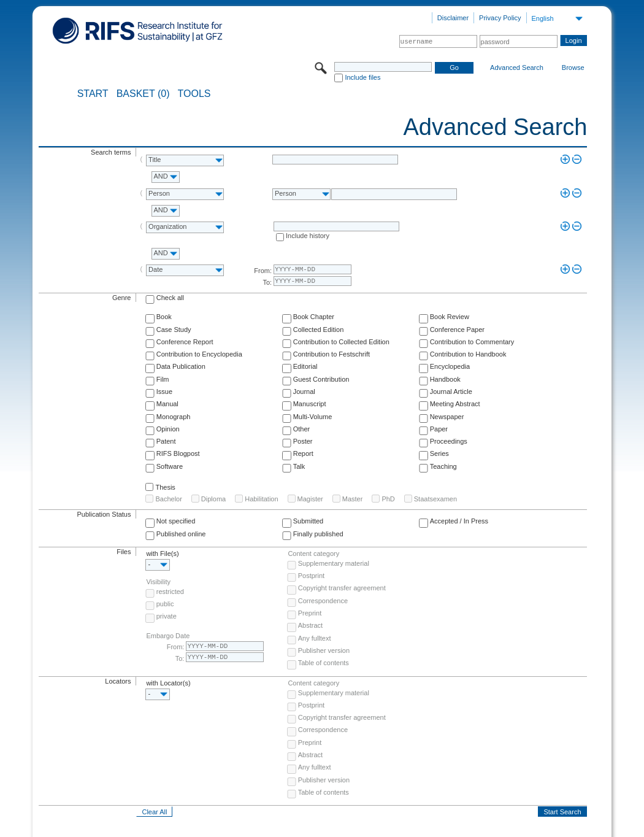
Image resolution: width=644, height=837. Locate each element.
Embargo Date (168, 636)
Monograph (174, 417)
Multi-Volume (313, 417)
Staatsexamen (435, 499)
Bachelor (168, 499)
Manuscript (310, 404)
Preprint (310, 613)
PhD (388, 499)
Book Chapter (314, 317)
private (167, 616)
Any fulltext (315, 638)
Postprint (311, 576)
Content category (313, 553)
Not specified (176, 521)
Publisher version (324, 650)
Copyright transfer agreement (342, 588)
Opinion (168, 429)
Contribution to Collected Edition (341, 342)
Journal (304, 391)
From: (263, 271)
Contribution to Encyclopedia (199, 354)
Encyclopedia (450, 366)
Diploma (213, 499)
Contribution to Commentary (472, 342)
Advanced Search (517, 67)
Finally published (318, 534)
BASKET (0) (143, 94)
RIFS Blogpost (178, 453)
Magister (310, 499)
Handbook (445, 379)
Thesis (165, 487)
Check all (170, 298)
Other (302, 429)
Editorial (305, 366)
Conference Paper (457, 330)
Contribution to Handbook (468, 354)
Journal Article (451, 391)
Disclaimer (453, 18)
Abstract (310, 625)
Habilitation (261, 499)
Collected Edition (319, 330)
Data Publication (181, 366)
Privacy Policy (500, 18)
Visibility (158, 582)
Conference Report (185, 342)
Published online (181, 534)
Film (163, 379)
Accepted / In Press (459, 521)
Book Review (450, 317)
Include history (308, 236)
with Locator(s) (168, 683)
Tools (194, 94)
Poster (303, 441)
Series (439, 453)
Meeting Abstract (455, 404)
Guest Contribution (321, 379)
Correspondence (323, 601)
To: (267, 282)
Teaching (443, 466)
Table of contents (324, 663)
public (165, 604)
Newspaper (447, 417)
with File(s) (162, 553)
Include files (362, 77)
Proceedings (449, 441)
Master (353, 499)
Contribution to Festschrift (332, 354)
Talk (299, 466)
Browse (573, 67)
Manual (167, 404)
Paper (439, 429)
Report (303, 453)
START (93, 94)
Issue (164, 391)
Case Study (174, 330)
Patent (166, 441)
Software (170, 466)
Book (164, 317)
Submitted (309, 521)
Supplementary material (334, 563)
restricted (170, 592)
